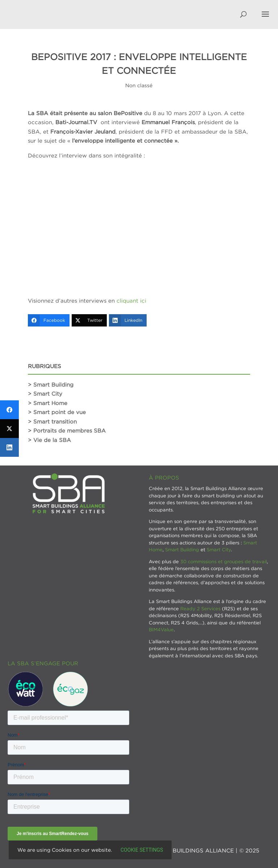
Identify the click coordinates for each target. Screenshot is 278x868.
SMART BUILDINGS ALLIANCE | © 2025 (205, 850)
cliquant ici (131, 300)
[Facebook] (49, 320)
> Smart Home (48, 403)
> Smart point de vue (57, 412)
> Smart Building (51, 384)
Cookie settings (142, 850)
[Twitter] (89, 320)
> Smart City (45, 393)
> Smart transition (52, 421)
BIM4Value (161, 629)
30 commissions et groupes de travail (224, 561)
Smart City (219, 549)
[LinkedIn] (128, 320)
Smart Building (182, 549)
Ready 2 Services (200, 608)
